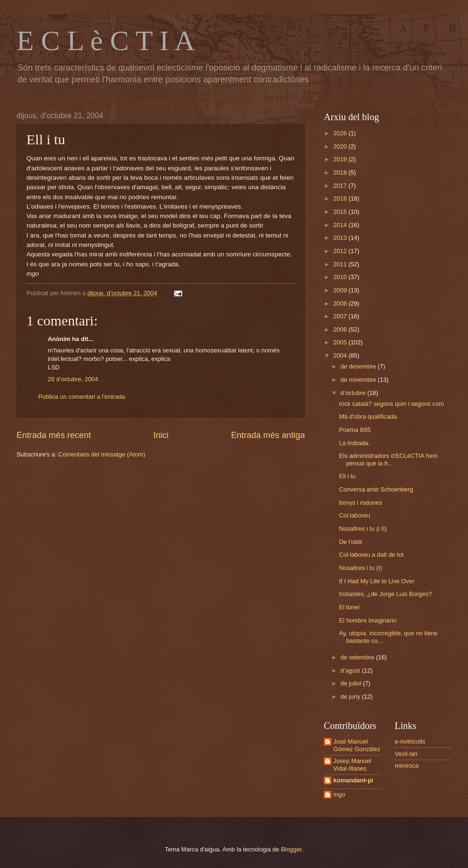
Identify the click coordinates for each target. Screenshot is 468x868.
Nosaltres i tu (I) (360, 568)
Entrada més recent (54, 435)
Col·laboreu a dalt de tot (371, 555)
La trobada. (354, 443)
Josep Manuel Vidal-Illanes (352, 764)
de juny (351, 697)
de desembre (359, 366)
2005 (341, 342)
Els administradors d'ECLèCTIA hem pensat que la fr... (388, 459)
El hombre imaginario (368, 620)
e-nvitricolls (410, 741)
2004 (341, 355)
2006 (341, 329)
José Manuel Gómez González (357, 745)
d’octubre (354, 393)
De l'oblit (351, 542)
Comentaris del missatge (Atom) (102, 454)
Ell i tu (347, 476)
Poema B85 (355, 430)
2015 (341, 212)
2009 (341, 290)
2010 (341, 277)
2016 (341, 198)
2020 (341, 146)
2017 (341, 186)
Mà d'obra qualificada (368, 416)
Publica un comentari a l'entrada (82, 397)
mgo (339, 794)
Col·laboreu (355, 515)
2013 (341, 238)
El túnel (349, 607)
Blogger (291, 849)
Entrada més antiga (268, 435)
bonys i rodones (360, 503)
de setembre (358, 657)
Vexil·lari (406, 754)
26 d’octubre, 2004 (73, 379)
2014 (341, 225)
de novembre (359, 380)
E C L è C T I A (106, 41)
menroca (407, 766)
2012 (341, 251)
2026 (341, 133)
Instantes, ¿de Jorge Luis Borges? (385, 594)
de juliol (351, 683)
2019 (341, 159)
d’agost (351, 671)
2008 (341, 303)
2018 (341, 172)
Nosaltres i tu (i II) (363, 529)
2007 (341, 316)
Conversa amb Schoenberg (376, 489)
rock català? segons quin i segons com (391, 404)
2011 (341, 264)
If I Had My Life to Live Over (377, 581)
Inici (161, 435)
